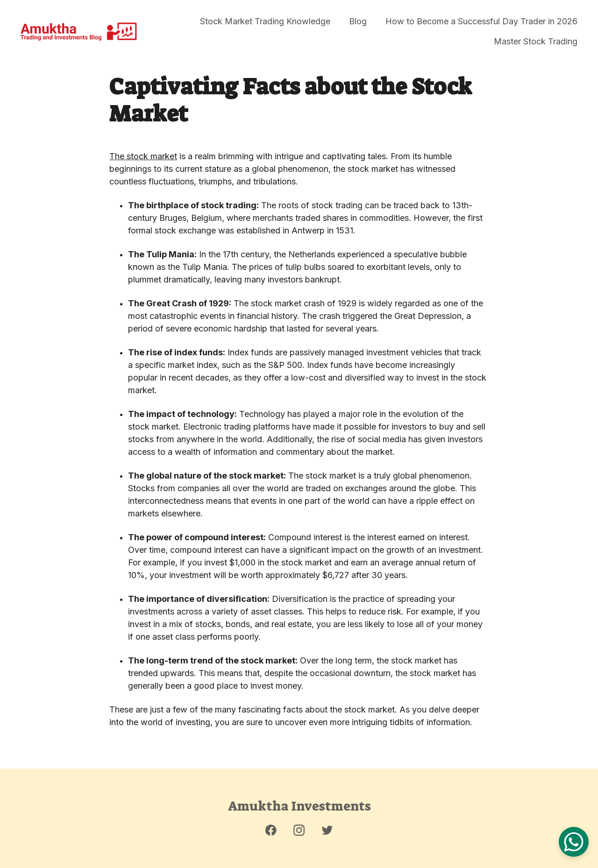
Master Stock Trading (536, 41)
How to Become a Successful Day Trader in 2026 (481, 21)
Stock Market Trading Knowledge (265, 21)
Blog (358, 21)
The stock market (144, 157)
